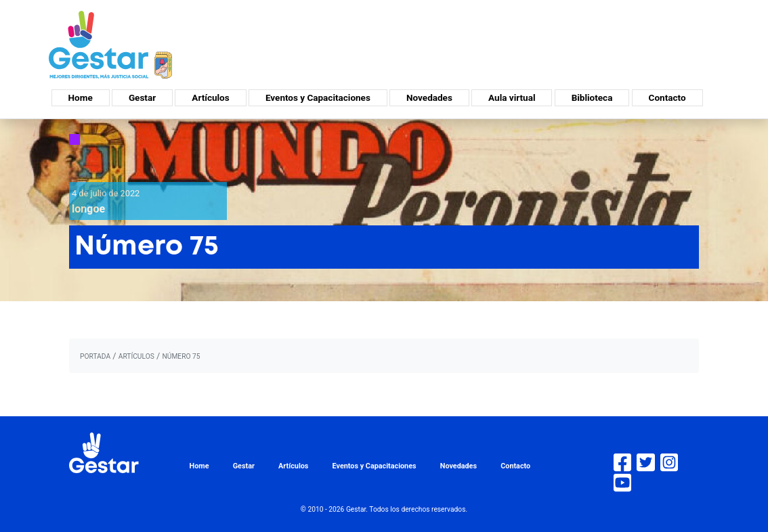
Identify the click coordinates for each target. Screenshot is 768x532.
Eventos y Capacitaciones (318, 97)
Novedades (429, 97)
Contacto (667, 97)
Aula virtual (512, 97)
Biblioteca (592, 97)
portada (95, 356)
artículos (136, 356)
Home (81, 97)
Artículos (210, 97)
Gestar (142, 97)
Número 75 (181, 356)
